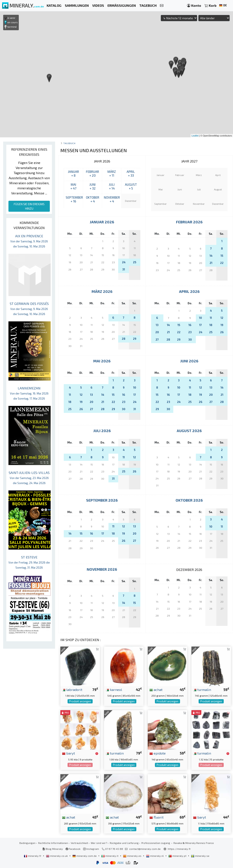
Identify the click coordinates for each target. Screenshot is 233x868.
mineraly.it (110, 856)
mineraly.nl (155, 856)
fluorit (156, 817)
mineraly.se (200, 856)
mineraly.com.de (85, 856)
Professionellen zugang (156, 843)
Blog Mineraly (53, 849)
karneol (114, 689)
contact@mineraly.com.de (145, 849)
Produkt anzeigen (80, 701)
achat (156, 689)
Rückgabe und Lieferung (124, 843)
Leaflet (195, 136)
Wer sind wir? (99, 843)
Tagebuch (69, 143)
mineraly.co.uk (57, 856)
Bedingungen (27, 843)
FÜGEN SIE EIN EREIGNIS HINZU (29, 206)
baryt (68, 753)
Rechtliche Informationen (53, 843)
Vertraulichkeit (79, 843)
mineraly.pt (178, 856)
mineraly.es (133, 856)
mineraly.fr (33, 856)
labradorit (72, 689)
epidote (158, 753)
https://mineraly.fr (179, 849)
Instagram (91, 849)
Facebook (73, 849)
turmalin (202, 689)
